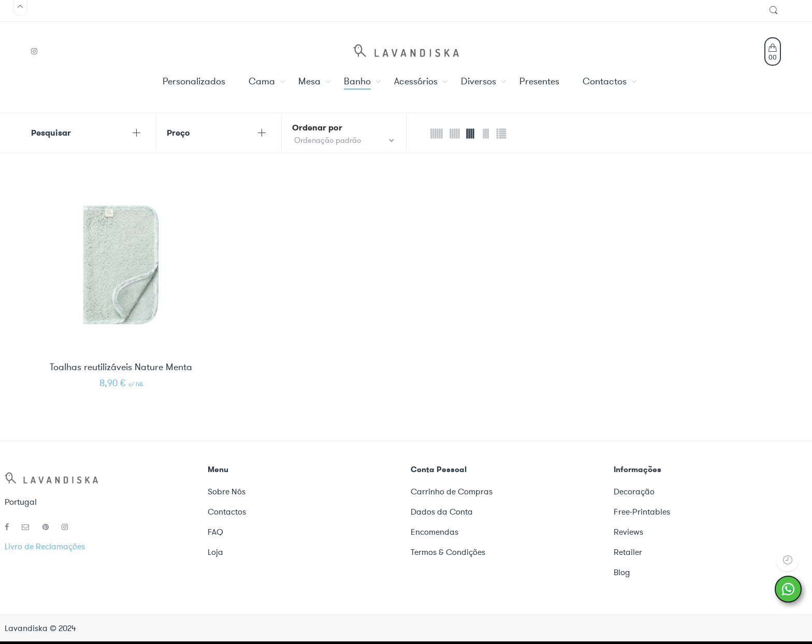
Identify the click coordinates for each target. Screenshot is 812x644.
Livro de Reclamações (45, 546)
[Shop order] (344, 140)
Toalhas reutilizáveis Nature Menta (121, 368)
